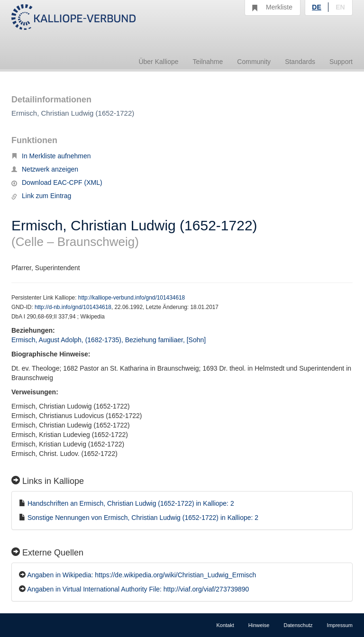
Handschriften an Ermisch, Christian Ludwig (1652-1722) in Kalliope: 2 (131, 503)
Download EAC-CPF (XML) (57, 182)
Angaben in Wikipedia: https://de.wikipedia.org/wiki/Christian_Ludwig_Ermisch (141, 575)
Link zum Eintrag (41, 196)
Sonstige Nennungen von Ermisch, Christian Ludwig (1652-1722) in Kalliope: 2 (143, 518)
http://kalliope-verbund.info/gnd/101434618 (132, 298)
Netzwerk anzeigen (45, 169)
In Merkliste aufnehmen (51, 156)
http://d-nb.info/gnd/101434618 (73, 307)
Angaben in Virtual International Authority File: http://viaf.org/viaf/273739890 (138, 589)
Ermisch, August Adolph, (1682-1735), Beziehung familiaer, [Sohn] (109, 340)
